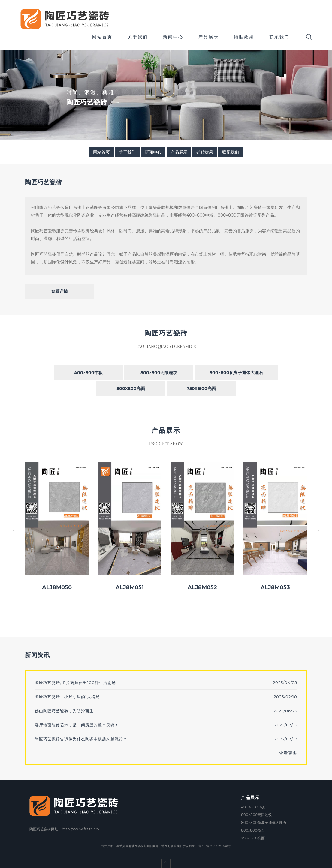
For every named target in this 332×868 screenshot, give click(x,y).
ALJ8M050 (57, 587)
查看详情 (59, 291)
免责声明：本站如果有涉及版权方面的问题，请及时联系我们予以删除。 (149, 846)
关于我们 (138, 37)
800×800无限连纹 (159, 373)
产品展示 (209, 37)
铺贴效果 (244, 37)
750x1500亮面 (201, 389)
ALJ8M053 (275, 587)
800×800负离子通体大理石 (236, 373)
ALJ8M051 (130, 587)
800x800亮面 (131, 389)
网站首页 (102, 37)
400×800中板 (88, 373)
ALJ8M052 (202, 587)
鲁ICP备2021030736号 (215, 846)
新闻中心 (173, 37)
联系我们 (279, 37)
